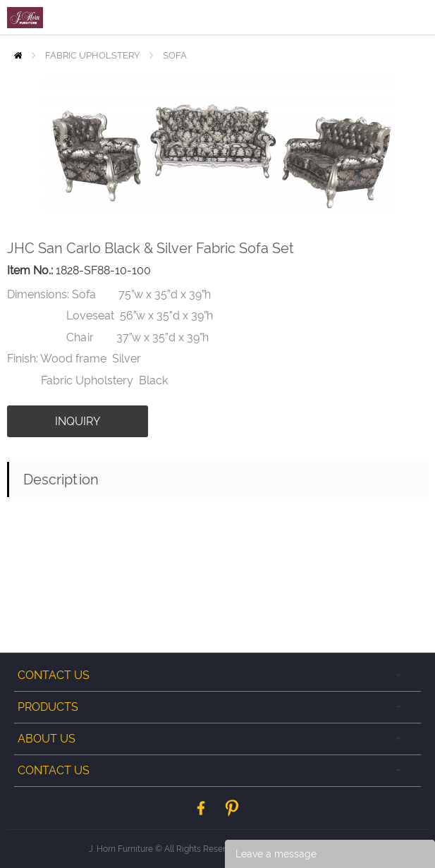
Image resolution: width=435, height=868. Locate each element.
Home (18, 55)
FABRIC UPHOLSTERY (92, 55)
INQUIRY (78, 421)
